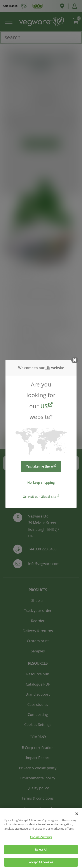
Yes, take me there (39, 466)
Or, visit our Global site (39, 497)
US (44, 406)
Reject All (41, 855)
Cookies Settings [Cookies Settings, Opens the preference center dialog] (41, 842)
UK (48, 368)
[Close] (77, 819)
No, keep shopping (41, 483)
